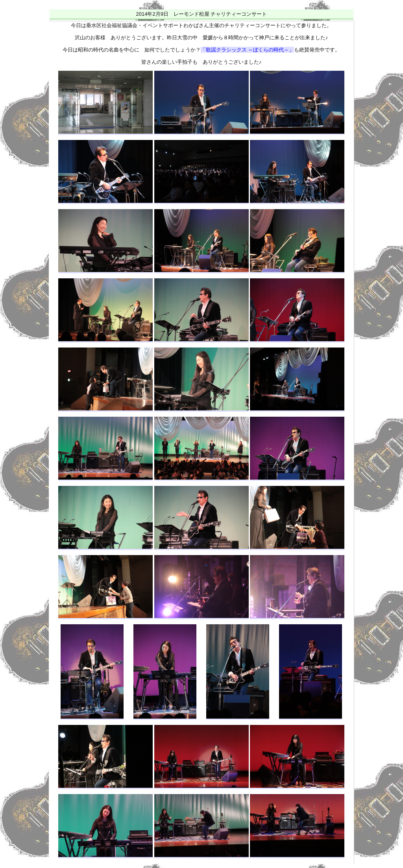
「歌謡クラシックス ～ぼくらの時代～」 (248, 50)
